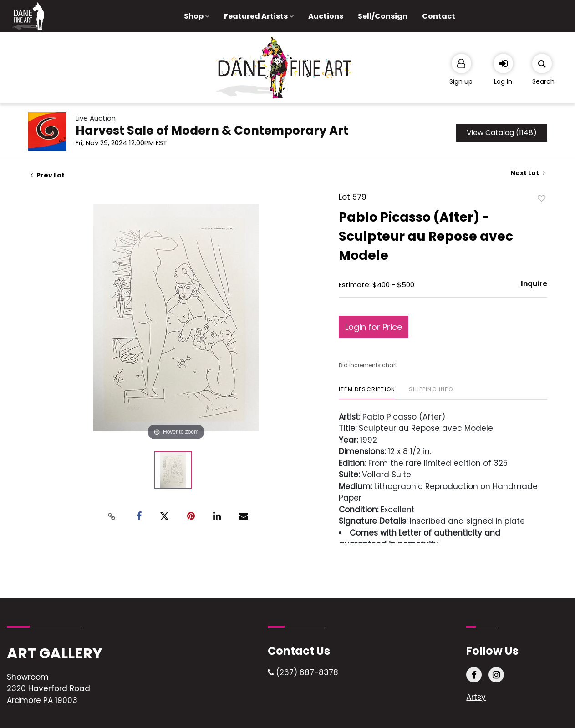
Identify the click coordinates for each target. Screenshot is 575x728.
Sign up (461, 81)
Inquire (534, 284)
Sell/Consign (383, 16)
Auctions (326, 16)
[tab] (367, 393)
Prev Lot (48, 175)
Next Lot (528, 173)
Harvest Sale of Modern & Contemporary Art (212, 131)
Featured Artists (259, 16)
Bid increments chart (368, 365)
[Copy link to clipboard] (112, 516)
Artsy (476, 697)
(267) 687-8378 (303, 672)
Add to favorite (542, 198)
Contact (439, 16)
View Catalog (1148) (502, 133)
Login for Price (374, 327)
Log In (503, 81)
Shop (197, 16)
